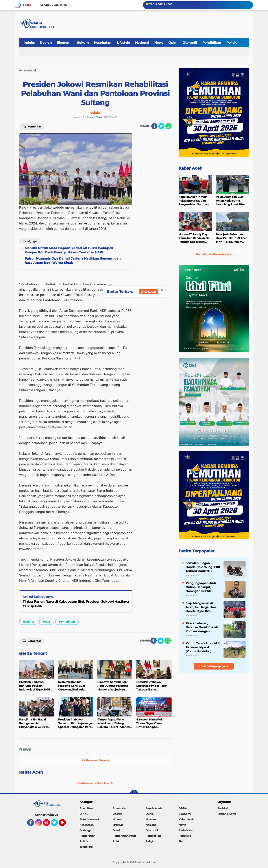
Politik (231, 43)
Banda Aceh (154, 808)
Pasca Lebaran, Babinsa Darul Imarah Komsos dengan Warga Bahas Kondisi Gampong (202, 627)
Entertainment (89, 819)
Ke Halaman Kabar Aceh (95, 783)
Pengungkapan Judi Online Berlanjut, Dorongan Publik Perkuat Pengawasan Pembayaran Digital (201, 587)
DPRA (183, 808)
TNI (181, 841)
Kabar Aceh (31, 772)
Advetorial (119, 808)
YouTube (65, 825)
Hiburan (118, 819)
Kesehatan (103, 43)
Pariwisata (186, 830)
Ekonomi (64, 43)
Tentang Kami (227, 814)
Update (149, 292)
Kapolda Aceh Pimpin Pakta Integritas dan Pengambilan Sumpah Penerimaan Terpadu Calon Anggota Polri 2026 (194, 201)
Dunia (150, 814)
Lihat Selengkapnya (214, 666)
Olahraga (85, 830)
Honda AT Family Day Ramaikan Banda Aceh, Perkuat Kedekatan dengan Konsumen (194, 238)
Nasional (142, 43)
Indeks (29, 43)
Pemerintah (67, 622)
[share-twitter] (161, 126)
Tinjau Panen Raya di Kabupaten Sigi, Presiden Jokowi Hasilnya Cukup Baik (76, 604)
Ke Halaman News (95, 760)
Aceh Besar (87, 808)
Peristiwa (185, 836)
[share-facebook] (154, 126)
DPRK (84, 814)
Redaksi (223, 808)
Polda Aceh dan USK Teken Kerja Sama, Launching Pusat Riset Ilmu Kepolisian (231, 201)
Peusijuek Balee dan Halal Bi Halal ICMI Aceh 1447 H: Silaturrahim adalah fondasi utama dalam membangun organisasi (232, 238)
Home (28, 5)
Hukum (83, 43)
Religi (149, 841)
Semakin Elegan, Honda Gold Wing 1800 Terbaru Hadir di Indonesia (203, 567)
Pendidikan (212, 43)
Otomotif (190, 43)
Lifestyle (123, 43)
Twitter (56, 825)
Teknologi (86, 847)
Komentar (32, 126)
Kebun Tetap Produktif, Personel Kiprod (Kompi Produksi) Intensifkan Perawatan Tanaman (203, 647)
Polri (116, 841)
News (159, 43)
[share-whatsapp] (168, 126)
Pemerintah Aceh (124, 836)
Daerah (46, 43)
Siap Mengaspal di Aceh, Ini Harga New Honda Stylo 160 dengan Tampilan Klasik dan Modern (201, 607)
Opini (173, 43)
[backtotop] (134, 794)
